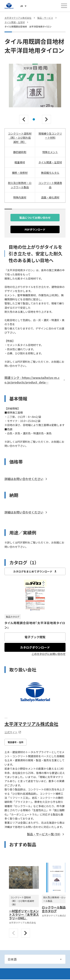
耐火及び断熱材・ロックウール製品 (20, 185)
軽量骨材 (20, 162)
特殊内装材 (20, 197)
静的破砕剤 (20, 152)
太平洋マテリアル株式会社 (31, 724)
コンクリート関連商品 (50, 185)
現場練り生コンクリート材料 (50, 136)
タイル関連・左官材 (50, 162)
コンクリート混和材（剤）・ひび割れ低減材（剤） (20, 138)
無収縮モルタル (50, 173)
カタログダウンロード (35, 647)
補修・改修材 (20, 173)
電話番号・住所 (15, 742)
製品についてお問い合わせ (35, 218)
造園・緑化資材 (50, 197)
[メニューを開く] (64, 6)
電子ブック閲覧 (35, 637)
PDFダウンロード (35, 229)
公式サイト (13, 732)
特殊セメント (50, 152)
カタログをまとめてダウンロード (35, 571)
